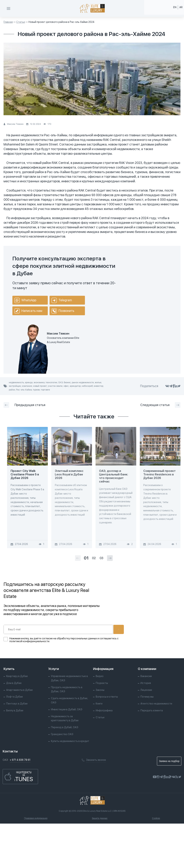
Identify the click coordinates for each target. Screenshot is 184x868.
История (146, 683)
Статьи (21, 22)
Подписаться (108, 629)
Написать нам (28, 311)
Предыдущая (24, 405)
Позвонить (63, 311)
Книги (99, 704)
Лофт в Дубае (15, 697)
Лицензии (146, 690)
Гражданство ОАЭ (62, 734)
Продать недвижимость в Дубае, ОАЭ (67, 689)
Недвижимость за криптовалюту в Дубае (65, 718)
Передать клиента (152, 710)
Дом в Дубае (14, 683)
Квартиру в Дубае (17, 676)
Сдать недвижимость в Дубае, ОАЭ (70, 700)
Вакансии (146, 676)
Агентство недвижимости (156, 704)
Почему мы (147, 697)
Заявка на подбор (169, 761)
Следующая (160, 405)
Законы (100, 690)
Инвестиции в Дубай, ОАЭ (67, 709)
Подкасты (102, 683)
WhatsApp (25, 300)
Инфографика (104, 710)
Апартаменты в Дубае (19, 690)
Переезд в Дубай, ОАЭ (65, 727)
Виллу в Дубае (15, 710)
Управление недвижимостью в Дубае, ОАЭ (69, 678)
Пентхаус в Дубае (17, 704)
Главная (8, 22)
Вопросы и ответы (107, 697)
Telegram (62, 300)
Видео (100, 676)
